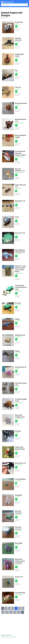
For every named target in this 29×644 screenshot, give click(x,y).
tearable (17, 451)
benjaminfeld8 (18, 254)
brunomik (17, 387)
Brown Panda (19, 22)
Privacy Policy (13, 637)
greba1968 (17, 497)
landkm (17, 139)
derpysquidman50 (19, 403)
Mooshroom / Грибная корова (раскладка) (20, 561)
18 (15, 612)
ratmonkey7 (18, 105)
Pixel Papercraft (7, 2)
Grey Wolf (18, 431)
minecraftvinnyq (19, 273)
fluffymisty (17, 24)
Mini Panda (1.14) (20, 201)
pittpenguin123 (18, 291)
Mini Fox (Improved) (21, 103)
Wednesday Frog (20, 335)
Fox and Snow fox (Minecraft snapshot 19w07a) (20, 153)
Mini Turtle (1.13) (20, 233)
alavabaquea (18, 353)
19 (19, 612)
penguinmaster (18, 305)
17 (11, 612)
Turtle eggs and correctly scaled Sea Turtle (21, 287)
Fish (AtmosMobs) (20, 479)
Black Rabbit (19, 543)
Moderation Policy (5, 637)
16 (7, 612)
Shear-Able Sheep (20, 593)
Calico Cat (18, 87)
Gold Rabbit (18, 495)
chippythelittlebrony (19, 123)
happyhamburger (19, 595)
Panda (17, 217)
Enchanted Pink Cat (21, 367)
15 (3, 612)
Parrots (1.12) (19, 577)
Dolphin (17, 319)
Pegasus (17, 351)
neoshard (17, 203)
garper (17, 579)
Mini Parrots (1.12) (20, 463)
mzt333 (17, 219)
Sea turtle (18, 303)
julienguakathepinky (20, 157)
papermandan (18, 189)
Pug (16, 70)
